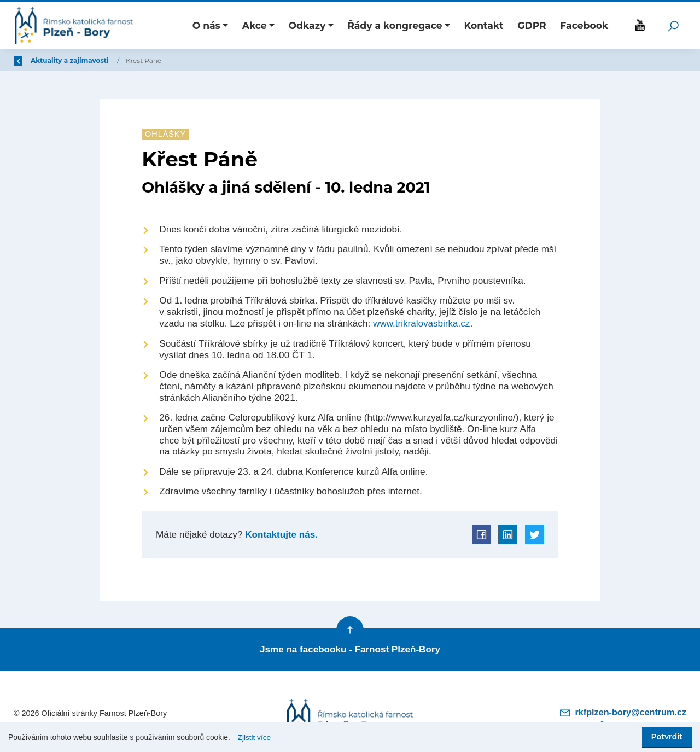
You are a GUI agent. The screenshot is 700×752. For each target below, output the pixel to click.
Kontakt (484, 25)
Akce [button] (255, 25)
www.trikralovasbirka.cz (422, 323)
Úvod (71, 60)
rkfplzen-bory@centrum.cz (623, 710)
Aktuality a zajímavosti (136, 60)
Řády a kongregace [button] (395, 25)
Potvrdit (667, 737)
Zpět (29, 60)
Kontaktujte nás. (281, 534)
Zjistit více (255, 738)
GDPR (532, 25)
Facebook (584, 25)
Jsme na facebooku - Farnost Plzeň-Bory (350, 649)
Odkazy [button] (307, 25)
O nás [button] (206, 25)
